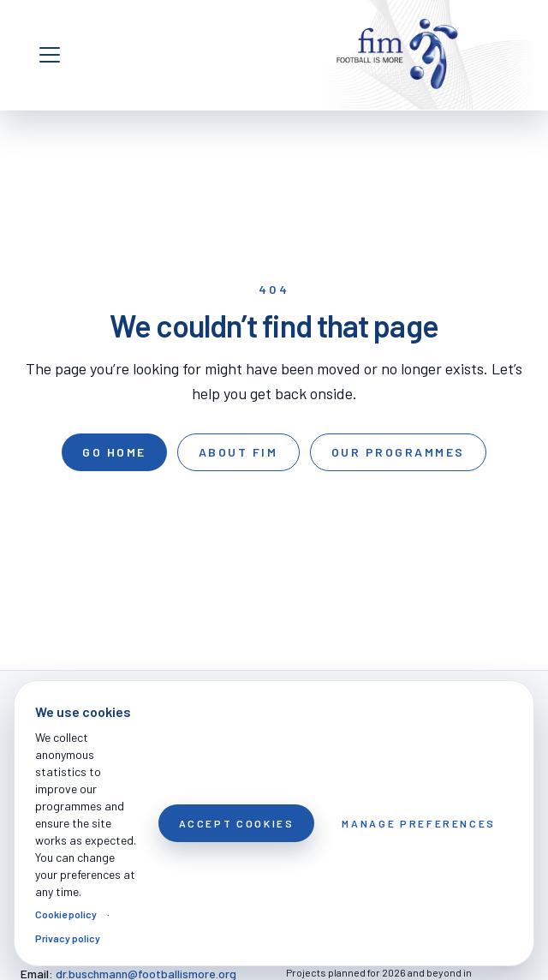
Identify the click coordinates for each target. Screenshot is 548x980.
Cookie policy (66, 914)
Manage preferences (419, 823)
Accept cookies (237, 823)
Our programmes (398, 452)
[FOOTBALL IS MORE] (397, 55)
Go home (114, 452)
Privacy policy (68, 938)
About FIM (238, 452)
